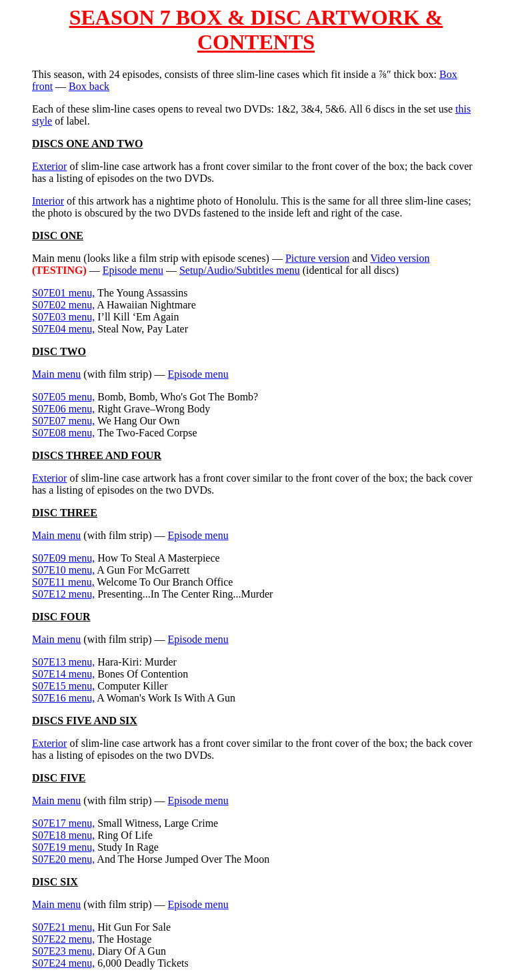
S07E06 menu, (63, 409)
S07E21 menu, (63, 927)
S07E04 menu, (63, 329)
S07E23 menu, (63, 951)
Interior (48, 201)
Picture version (317, 258)
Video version (400, 258)
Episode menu (133, 270)
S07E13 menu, (63, 662)
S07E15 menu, (63, 686)
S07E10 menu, (63, 570)
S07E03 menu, (63, 317)
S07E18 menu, (63, 835)
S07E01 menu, (63, 293)
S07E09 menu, (63, 558)
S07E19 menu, (63, 847)
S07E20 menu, (63, 859)
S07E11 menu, (63, 582)
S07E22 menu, (63, 939)
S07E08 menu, (63, 433)
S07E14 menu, (63, 674)
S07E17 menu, (63, 823)
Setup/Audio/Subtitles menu (240, 270)
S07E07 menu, (63, 421)
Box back (89, 86)
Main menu (56, 374)
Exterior (49, 166)
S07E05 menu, (63, 397)
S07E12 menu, (63, 594)
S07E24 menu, (63, 963)
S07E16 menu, (63, 698)
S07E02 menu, (63, 305)
